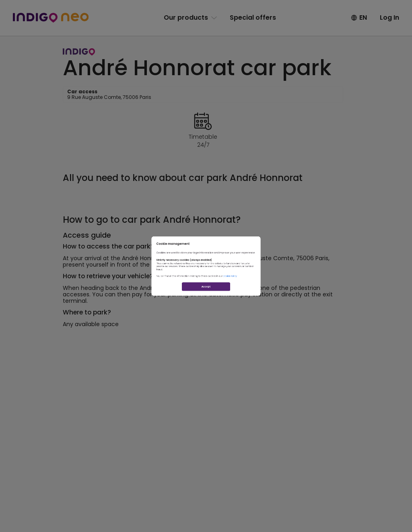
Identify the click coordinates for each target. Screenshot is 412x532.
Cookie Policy (270, 293)
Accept (206, 321)
